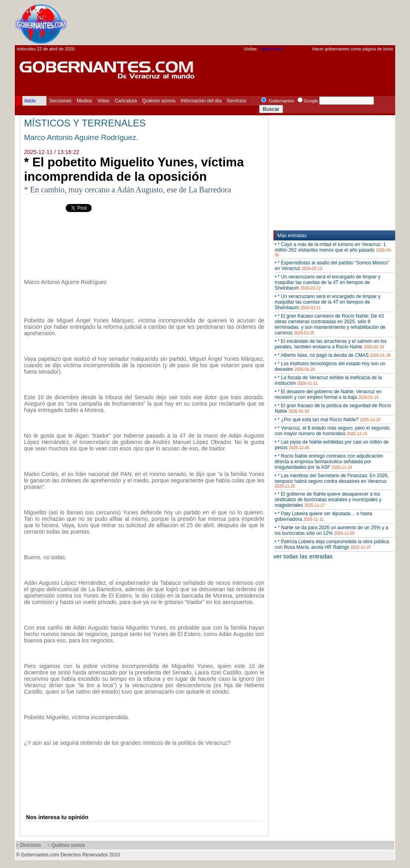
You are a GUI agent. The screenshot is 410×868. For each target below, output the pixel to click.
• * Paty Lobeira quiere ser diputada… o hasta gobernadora (324, 516)
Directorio (30, 845)
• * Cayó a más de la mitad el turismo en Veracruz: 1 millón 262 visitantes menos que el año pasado (333, 249)
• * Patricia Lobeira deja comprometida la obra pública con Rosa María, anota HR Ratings (332, 544)
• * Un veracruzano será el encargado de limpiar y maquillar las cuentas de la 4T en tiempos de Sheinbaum (328, 282)
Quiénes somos (159, 101)
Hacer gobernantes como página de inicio (353, 49)
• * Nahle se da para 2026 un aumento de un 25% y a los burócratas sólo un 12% (332, 530)
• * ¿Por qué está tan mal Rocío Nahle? (328, 420)
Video (103, 101)
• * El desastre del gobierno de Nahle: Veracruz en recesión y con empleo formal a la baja (328, 394)
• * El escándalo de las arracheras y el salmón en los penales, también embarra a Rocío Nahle (331, 344)
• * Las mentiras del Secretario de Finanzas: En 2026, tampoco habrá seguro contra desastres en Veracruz (332, 481)
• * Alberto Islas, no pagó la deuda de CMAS (333, 355)
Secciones (60, 101)
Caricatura (126, 101)
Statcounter (271, 49)
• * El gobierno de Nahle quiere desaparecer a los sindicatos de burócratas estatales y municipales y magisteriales (328, 500)
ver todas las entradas (303, 556)
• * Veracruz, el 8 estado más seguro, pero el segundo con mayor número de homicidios (332, 431)
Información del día (201, 101)
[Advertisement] (249, 22)
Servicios (236, 101)
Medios (84, 101)
